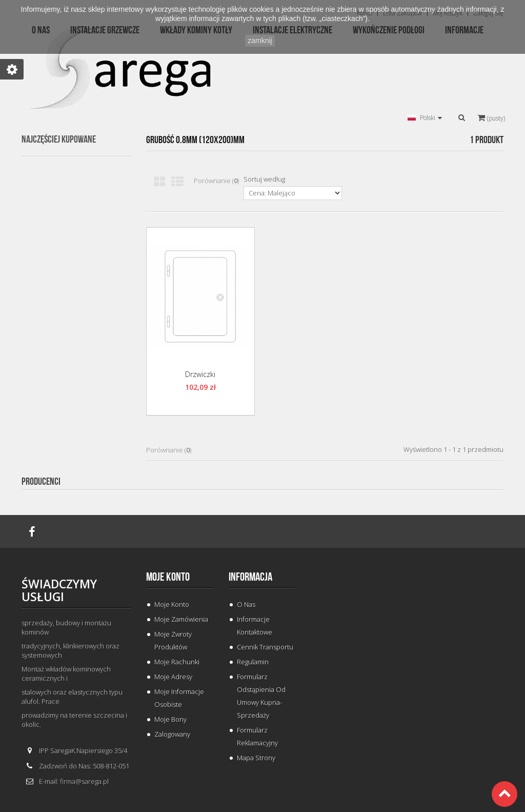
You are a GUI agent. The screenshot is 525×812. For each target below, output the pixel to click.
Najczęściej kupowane (59, 140)
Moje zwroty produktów (173, 640)
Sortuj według (264, 179)
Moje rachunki (177, 662)
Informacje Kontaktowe (255, 626)
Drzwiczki (200, 374)
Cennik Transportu (265, 647)
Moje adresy (173, 677)
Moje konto (168, 577)
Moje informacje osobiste (179, 698)
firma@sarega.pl (84, 781)
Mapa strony (256, 758)
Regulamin (253, 662)
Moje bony (170, 719)
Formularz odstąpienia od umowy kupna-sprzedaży (261, 696)
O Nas (246, 604)
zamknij (260, 41)
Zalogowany (172, 734)
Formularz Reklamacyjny (257, 736)
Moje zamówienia (181, 619)
